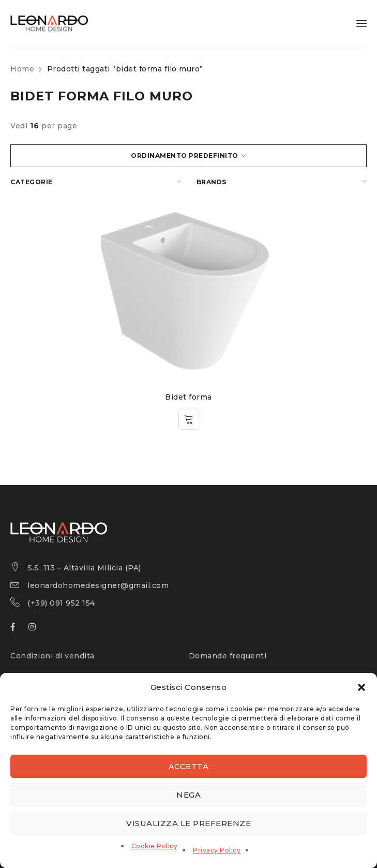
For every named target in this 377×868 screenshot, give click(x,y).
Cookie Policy (155, 846)
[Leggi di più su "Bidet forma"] (189, 419)
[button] (361, 687)
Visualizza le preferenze (188, 823)
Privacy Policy (217, 850)
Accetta (189, 766)
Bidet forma (188, 397)
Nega (188, 795)
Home (22, 69)
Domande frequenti (228, 656)
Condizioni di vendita (52, 656)
